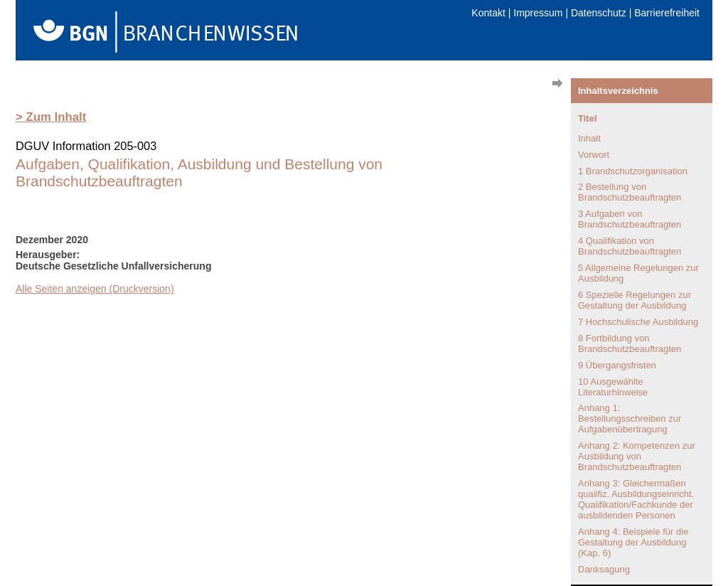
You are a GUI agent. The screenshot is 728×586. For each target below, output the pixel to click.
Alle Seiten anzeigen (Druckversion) (95, 289)
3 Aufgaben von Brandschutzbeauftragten (630, 219)
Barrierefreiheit (667, 13)
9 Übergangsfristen (617, 365)
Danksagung (604, 569)
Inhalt (589, 138)
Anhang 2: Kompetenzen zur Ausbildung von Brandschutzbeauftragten (637, 456)
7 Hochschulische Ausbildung (638, 322)
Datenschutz (599, 13)
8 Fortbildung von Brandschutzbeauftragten (630, 343)
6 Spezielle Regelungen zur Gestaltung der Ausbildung (635, 300)
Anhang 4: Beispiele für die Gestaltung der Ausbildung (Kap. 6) (633, 542)
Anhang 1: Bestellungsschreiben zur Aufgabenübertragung (630, 419)
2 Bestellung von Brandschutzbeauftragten (630, 192)
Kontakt (488, 13)
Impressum (538, 13)
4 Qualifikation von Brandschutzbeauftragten (630, 246)
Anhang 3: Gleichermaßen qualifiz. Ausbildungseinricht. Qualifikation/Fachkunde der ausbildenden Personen (636, 499)
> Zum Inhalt (51, 117)
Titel (588, 118)
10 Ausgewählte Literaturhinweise (613, 387)
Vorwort (594, 155)
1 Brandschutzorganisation (633, 171)
